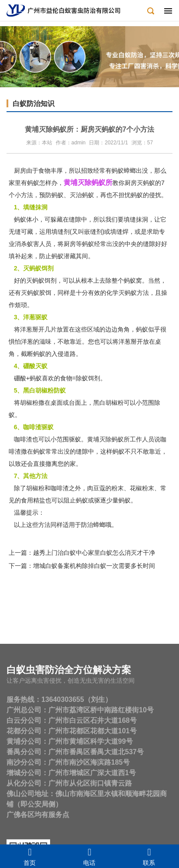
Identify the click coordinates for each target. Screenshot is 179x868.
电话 (89, 856)
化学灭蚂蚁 (122, 293)
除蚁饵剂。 (91, 378)
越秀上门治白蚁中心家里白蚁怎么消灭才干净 (94, 553)
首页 (30, 856)
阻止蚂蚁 (76, 500)
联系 (149, 856)
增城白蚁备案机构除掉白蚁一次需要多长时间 (94, 566)
